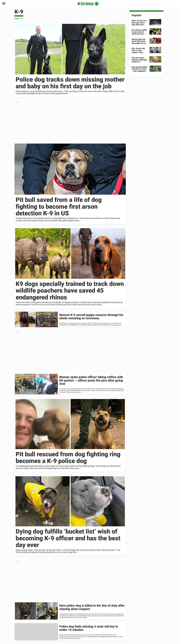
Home (16, 18)
